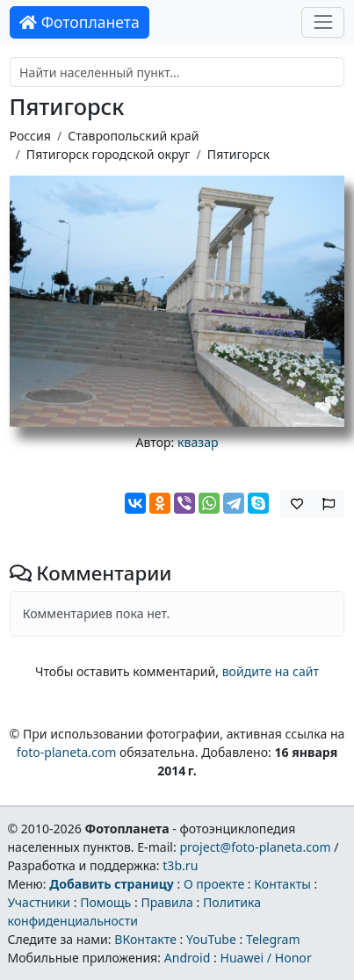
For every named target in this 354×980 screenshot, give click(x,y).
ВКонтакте (145, 939)
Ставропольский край (133, 136)
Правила (166, 902)
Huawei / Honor (265, 958)
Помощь (105, 902)
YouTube (211, 939)
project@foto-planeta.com (255, 847)
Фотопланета (79, 22)
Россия (30, 136)
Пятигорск (238, 154)
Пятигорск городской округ (108, 154)
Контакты (282, 884)
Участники (39, 902)
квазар (198, 442)
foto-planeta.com (67, 752)
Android (188, 958)
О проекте (214, 884)
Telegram (273, 939)
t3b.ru (180, 865)
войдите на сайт (271, 671)
